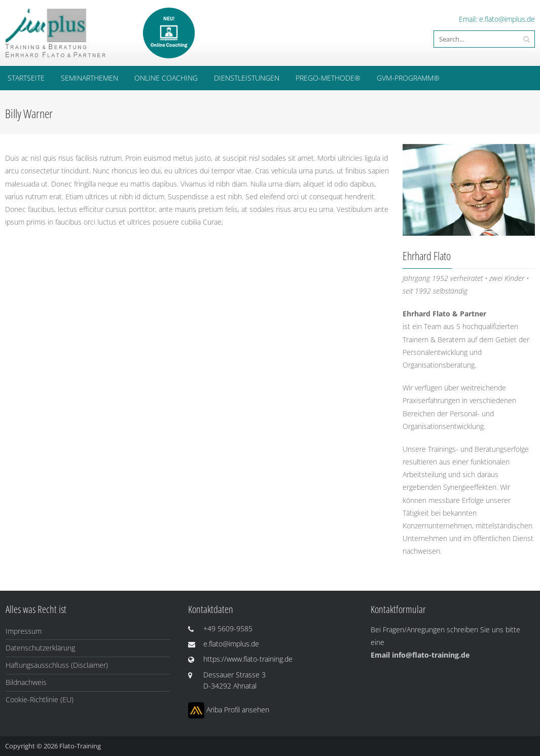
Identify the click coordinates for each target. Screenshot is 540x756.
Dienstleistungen (247, 78)
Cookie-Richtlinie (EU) (40, 699)
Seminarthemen (89, 78)
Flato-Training (80, 746)
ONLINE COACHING (166, 78)
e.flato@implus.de (507, 19)
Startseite (26, 78)
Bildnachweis (26, 682)
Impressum (24, 631)
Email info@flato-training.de (420, 655)
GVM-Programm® (408, 78)
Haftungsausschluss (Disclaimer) (57, 665)
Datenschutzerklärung (40, 648)
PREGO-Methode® (328, 78)
